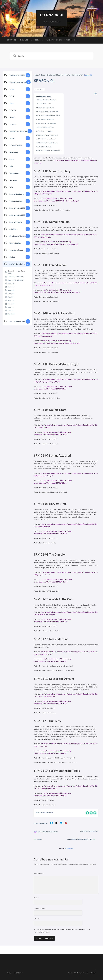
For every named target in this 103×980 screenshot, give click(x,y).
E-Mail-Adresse (40, 908)
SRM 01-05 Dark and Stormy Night (49, 116)
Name (37, 898)
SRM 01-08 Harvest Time (45, 127)
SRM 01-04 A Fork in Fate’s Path (48, 112)
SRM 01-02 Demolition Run (46, 104)
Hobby (36, 40)
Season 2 (39, 839)
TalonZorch (52, 15)
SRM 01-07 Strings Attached (46, 123)
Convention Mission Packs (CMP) (81, 839)
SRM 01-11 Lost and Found (47, 139)
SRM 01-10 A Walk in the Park (48, 135)
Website (37, 919)
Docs (43, 75)
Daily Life (24, 40)
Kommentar (39, 873)
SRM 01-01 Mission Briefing (46, 100)
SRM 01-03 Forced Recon (46, 108)
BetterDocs (70, 849)
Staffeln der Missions (74, 75)
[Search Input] (54, 56)
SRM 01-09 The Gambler (45, 131)
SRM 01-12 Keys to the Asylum (48, 143)
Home (36, 75)
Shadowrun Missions (53, 40)
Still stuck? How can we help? (46, 832)
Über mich (71, 40)
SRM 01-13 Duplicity (45, 147)
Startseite (12, 40)
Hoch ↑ (93, 973)
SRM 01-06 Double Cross (46, 119)
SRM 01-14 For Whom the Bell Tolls (50, 151)
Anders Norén (82, 973)
